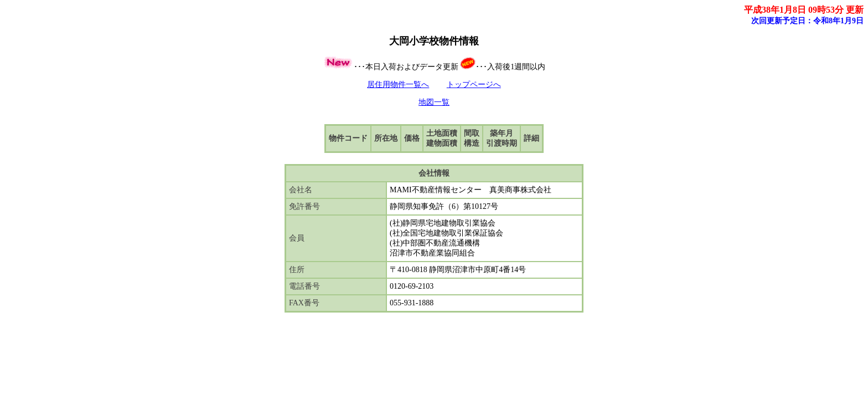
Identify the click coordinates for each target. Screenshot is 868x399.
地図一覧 (434, 102)
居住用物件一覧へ (398, 85)
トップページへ (474, 85)
